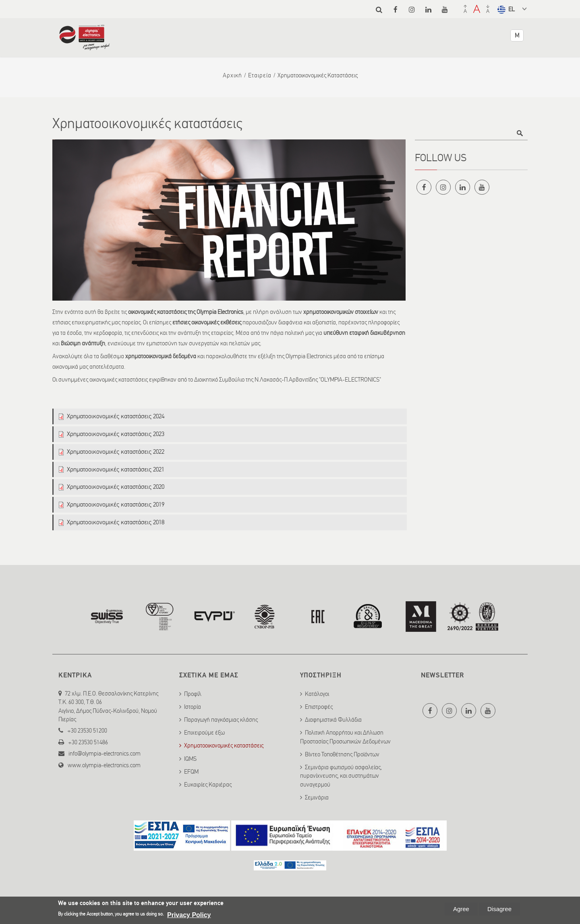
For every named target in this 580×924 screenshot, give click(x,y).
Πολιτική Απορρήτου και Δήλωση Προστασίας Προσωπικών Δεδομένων (345, 737)
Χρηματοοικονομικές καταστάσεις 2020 (116, 487)
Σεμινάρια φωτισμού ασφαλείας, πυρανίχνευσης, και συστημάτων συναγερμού (341, 776)
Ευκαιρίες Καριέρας (208, 785)
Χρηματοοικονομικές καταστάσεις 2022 (116, 452)
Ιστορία (193, 707)
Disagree (499, 909)
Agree (461, 909)
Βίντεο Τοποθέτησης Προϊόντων (342, 754)
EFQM (191, 772)
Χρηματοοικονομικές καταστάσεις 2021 (116, 469)
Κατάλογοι (317, 694)
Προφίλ (193, 694)
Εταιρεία (260, 75)
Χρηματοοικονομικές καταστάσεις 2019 (116, 504)
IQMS (190, 759)
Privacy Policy (189, 915)
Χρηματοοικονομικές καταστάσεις (224, 745)
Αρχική (232, 75)
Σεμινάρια (317, 797)
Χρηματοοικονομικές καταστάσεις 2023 (116, 434)
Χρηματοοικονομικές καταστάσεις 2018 (116, 522)
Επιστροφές (319, 707)
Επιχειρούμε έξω (204, 733)
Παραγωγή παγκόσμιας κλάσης (221, 720)
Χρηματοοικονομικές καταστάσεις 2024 (116, 416)
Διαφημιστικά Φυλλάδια (333, 720)
